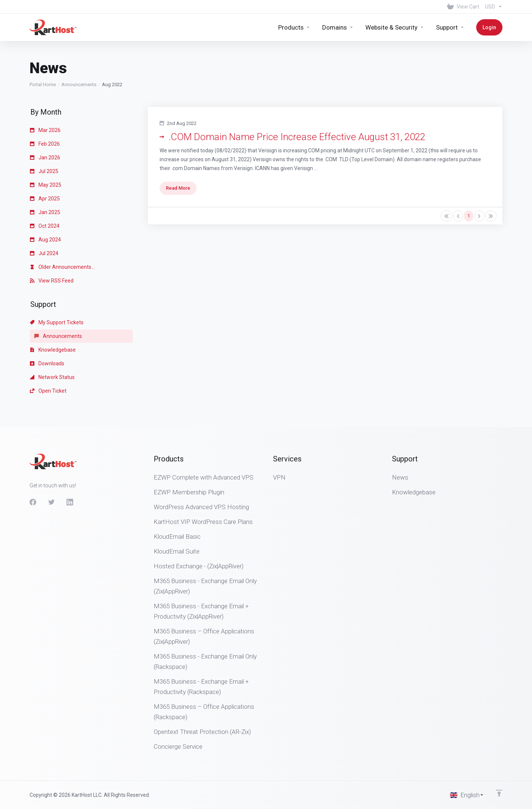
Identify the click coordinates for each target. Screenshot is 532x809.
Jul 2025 (44, 171)
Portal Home (43, 84)
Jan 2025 (45, 212)
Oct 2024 (45, 226)
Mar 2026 (45, 130)
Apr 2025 (45, 199)
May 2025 (46, 185)
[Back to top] (499, 793)
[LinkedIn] (70, 502)
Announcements (79, 84)
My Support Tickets (57, 322)
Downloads (47, 363)
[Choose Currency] (492, 7)
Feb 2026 (45, 144)
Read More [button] (178, 188)
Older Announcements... (62, 267)
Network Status (52, 377)
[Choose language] (467, 795)
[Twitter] (51, 502)
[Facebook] (33, 502)
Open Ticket (48, 391)
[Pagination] (446, 216)
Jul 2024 (44, 253)
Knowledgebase (53, 350)
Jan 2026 (45, 158)
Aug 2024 (45, 240)
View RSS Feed (52, 281)
